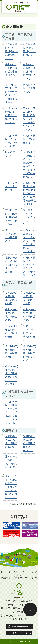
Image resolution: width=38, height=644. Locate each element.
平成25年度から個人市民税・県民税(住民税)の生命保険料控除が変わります (29, 119)
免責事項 (6, 578)
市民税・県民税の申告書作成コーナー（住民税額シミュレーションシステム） (11, 412)
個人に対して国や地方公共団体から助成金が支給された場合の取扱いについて (11, 487)
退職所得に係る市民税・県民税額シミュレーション (29, 443)
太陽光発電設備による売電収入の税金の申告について (11, 115)
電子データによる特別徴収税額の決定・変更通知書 (11, 265)
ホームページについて (12, 572)
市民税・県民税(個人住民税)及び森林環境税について (12, 51)
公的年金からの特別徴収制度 (11, 186)
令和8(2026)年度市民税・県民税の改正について (30, 353)
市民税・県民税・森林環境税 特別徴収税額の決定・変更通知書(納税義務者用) (29, 193)
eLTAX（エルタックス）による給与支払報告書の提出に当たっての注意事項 (29, 241)
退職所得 (11, 430)
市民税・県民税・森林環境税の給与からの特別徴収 (11, 217)
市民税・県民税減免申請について (29, 88)
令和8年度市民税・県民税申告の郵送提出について (29, 72)
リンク (30, 572)
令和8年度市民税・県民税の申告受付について (11, 72)
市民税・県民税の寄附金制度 (29, 139)
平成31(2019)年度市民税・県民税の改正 (29, 333)
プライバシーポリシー (25, 578)
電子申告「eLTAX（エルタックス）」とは (29, 217)
